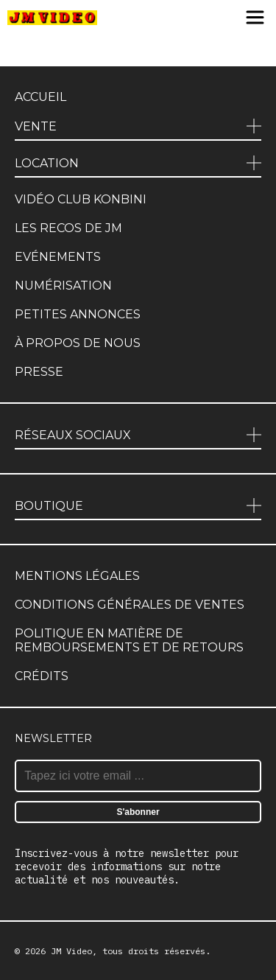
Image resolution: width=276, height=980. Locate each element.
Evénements (58, 257)
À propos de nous (78, 343)
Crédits (42, 676)
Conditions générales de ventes (130, 605)
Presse (39, 372)
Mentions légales (77, 576)
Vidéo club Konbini (81, 199)
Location (47, 163)
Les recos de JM (68, 228)
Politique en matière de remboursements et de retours (129, 640)
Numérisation (63, 286)
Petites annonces (78, 314)
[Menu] (255, 18)
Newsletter (53, 738)
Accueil (40, 97)
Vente (36, 126)
